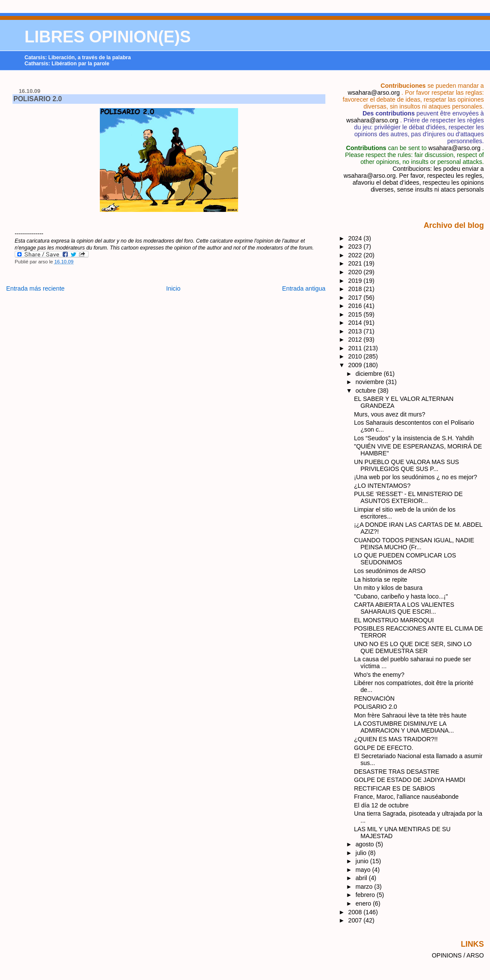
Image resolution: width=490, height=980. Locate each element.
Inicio (173, 288)
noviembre (371, 382)
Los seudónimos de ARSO (390, 571)
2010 (356, 356)
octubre (367, 391)
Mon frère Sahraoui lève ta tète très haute (410, 715)
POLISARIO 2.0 (38, 99)
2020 (356, 272)
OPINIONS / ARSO (458, 955)
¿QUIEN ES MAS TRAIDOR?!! (396, 739)
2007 (356, 920)
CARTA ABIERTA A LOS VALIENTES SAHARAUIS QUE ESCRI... (404, 608)
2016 (356, 306)
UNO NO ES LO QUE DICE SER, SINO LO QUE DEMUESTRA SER (413, 647)
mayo (364, 870)
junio (363, 861)
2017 (356, 298)
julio (362, 853)
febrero (366, 895)
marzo (365, 887)
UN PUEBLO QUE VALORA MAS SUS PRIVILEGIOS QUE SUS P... (406, 465)
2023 (356, 247)
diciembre (370, 374)
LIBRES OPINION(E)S (108, 37)
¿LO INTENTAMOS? (382, 486)
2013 (356, 331)
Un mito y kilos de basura (388, 588)
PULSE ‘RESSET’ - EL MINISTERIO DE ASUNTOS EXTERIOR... (408, 497)
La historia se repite (380, 580)
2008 (356, 912)
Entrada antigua (304, 288)
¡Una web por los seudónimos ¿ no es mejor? (415, 477)
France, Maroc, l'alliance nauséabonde (406, 797)
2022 (356, 255)
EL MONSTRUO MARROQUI (394, 620)
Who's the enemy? (379, 675)
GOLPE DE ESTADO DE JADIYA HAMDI (410, 780)
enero (364, 903)
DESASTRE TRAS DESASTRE (397, 772)
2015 (356, 314)
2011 (356, 348)
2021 (356, 263)
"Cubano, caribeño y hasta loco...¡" (401, 596)
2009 (356, 365)
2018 (356, 289)
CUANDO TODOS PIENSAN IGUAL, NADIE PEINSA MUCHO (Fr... (414, 544)
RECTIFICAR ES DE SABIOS (395, 788)
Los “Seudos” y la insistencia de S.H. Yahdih (414, 438)
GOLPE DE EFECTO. (383, 748)
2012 (356, 339)
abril (362, 878)
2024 (356, 238)
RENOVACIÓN (374, 698)
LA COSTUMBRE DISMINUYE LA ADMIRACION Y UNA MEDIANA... (404, 727)
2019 (356, 281)
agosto (366, 844)
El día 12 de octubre (381, 805)
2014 (356, 323)
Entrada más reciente (35, 288)
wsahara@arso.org (374, 93)
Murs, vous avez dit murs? (390, 414)
